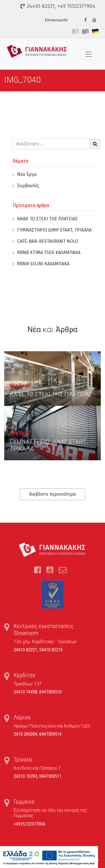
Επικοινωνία (56, 20)
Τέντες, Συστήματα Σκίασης (37, 54)
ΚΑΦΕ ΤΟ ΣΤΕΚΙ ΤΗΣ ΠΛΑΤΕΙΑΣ (47, 219)
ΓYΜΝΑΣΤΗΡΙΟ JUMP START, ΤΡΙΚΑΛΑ (54, 230)
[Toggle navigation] (88, 54)
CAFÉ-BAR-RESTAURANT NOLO (48, 241)
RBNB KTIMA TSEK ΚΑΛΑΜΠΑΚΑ (49, 252)
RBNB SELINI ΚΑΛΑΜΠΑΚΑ (43, 264)
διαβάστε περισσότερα (53, 494)
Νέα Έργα (27, 174)
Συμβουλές (28, 186)
